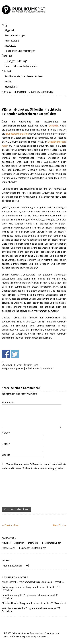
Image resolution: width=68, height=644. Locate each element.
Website (6, 455)
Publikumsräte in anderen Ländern (24, 76)
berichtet (53, 126)
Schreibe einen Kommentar (39, 369)
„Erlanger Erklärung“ (16, 61)
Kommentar (8, 402)
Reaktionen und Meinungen (20, 51)
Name (6, 433)
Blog (4, 25)
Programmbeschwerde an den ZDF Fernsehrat (42, 582)
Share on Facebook (6, 354)
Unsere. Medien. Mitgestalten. (21, 66)
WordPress (42, 637)
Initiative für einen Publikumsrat (28, 633)
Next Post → (60, 525)
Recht (8, 82)
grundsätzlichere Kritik (17, 134)
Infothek (7, 71)
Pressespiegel (12, 41)
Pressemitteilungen (15, 35)
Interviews (10, 46)
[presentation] (17, 489)
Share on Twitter (15, 354)
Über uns (7, 56)
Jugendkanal (11, 87)
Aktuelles (6, 543)
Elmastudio (9, 637)
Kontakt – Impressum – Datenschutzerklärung (27, 92)
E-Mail (6, 444)
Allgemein (10, 30)
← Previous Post (10, 525)
